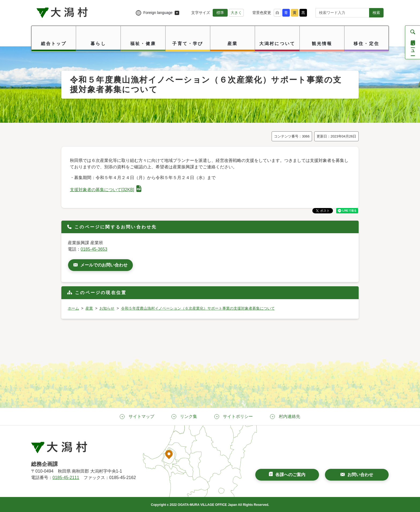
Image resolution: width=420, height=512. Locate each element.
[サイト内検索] (342, 13)
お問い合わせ (360, 475)
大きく (236, 13)
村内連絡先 (290, 416)
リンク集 (189, 416)
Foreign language (158, 13)
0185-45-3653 (94, 249)
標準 (220, 13)
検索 (376, 13)
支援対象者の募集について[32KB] (106, 190)
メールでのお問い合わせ (104, 265)
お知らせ (107, 308)
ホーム (73, 308)
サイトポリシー (238, 416)
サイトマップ (141, 416)
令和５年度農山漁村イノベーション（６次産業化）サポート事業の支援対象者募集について (198, 308)
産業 (89, 308)
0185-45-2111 (66, 478)
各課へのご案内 (290, 475)
